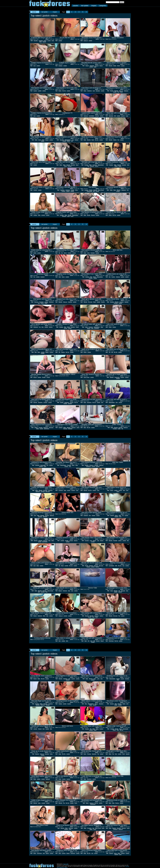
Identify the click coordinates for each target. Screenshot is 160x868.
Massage (123, 591)
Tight (127, 490)
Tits (88, 166)
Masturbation (68, 140)
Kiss (123, 566)
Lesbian (35, 215)
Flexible (44, 377)
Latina (78, 427)
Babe (36, 140)
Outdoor (123, 853)
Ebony (94, 277)
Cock (127, 116)
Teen (128, 165)
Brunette (36, 41)
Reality (114, 730)
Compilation (92, 116)
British (115, 66)
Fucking (35, 91)
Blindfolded (93, 804)
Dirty (117, 402)
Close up (86, 41)
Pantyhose (111, 641)
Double (67, 541)
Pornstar (70, 166)
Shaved (97, 66)
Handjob (70, 302)
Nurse (63, 277)
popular (76, 6)
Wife (116, 566)
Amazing (92, 166)
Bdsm (85, 91)
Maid (41, 42)
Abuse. (66, 867)
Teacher (63, 352)
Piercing (98, 641)
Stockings (92, 66)
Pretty (124, 754)
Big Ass (117, 803)
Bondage (98, 91)
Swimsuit (48, 779)
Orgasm (91, 278)
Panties (39, 377)
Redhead (70, 429)
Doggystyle (117, 377)
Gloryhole (71, 828)
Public (119, 429)
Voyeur (66, 328)
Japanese (124, 190)
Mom (44, 616)
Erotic (40, 140)
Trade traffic (66, 864)
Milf (115, 116)
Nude (95, 67)
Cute (94, 91)
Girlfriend (37, 465)
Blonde (87, 66)
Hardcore (126, 91)
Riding (68, 141)
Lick (92, 853)
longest (94, 6)
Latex (98, 679)
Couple (49, 41)
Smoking (42, 277)
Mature (115, 140)
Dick (42, 327)
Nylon (76, 190)
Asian (111, 190)
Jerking (97, 166)
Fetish (120, 166)
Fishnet (76, 140)
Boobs (43, 141)
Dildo (39, 215)
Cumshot (41, 41)
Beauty (101, 66)
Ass (110, 277)
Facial (45, 41)
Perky (43, 140)
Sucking (123, 116)
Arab (65, 490)
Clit (88, 641)
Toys (72, 141)
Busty (93, 140)
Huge (53, 41)
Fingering (95, 165)
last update (85, 6)
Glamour (118, 277)
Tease (95, 730)
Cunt (91, 541)
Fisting (42, 303)
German (97, 116)
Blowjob (111, 66)
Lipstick (60, 41)
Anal (34, 66)
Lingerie (43, 215)
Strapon (76, 541)
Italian (91, 829)
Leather (40, 91)
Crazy (68, 216)
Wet (128, 541)
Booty (118, 491)
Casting (101, 616)
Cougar (97, 191)
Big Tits (64, 91)
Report (32, 36)
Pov (118, 92)
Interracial (51, 427)
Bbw (91, 277)
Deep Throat (101, 190)
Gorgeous (97, 328)
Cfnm (88, 253)
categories (103, 6)
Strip (102, 402)
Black (94, 302)
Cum (73, 140)
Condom (45, 402)
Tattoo (97, 729)
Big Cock (90, 302)
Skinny (119, 66)
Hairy (60, 277)
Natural (44, 42)
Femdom (93, 253)
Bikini (53, 541)
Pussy (121, 92)
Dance (112, 490)
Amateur (60, 66)
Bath (49, 541)
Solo (92, 328)
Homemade (89, 191)
